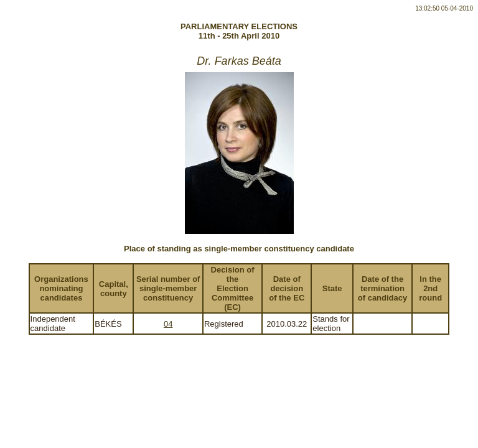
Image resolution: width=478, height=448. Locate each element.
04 (168, 324)
